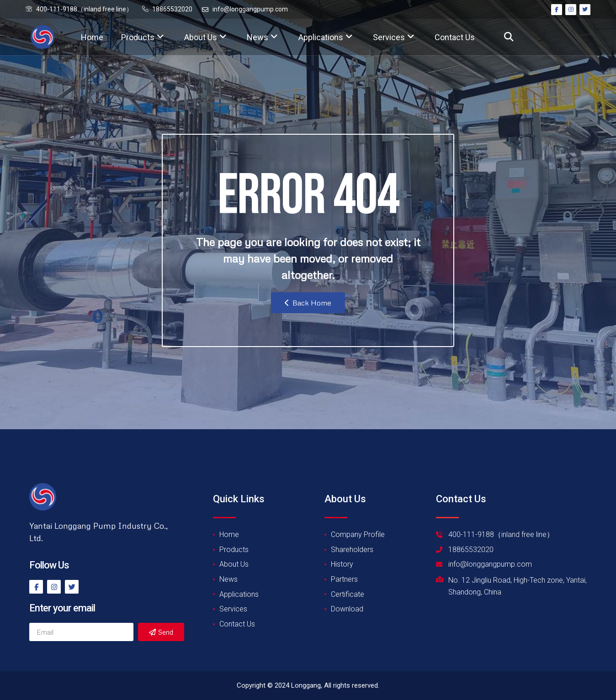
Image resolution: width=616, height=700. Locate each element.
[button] (508, 37)
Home (92, 37)
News (262, 37)
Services (394, 37)
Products (143, 37)
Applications (326, 37)
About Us (205, 37)
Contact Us (455, 37)
